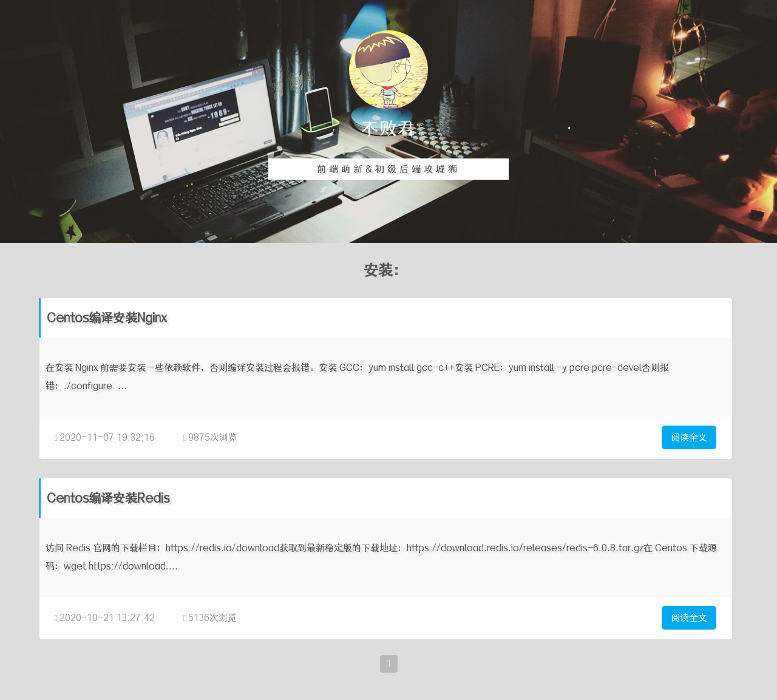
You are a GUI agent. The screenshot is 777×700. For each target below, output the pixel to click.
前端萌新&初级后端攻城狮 (388, 169)
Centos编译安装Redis (108, 498)
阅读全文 (689, 437)
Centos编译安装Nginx (107, 318)
